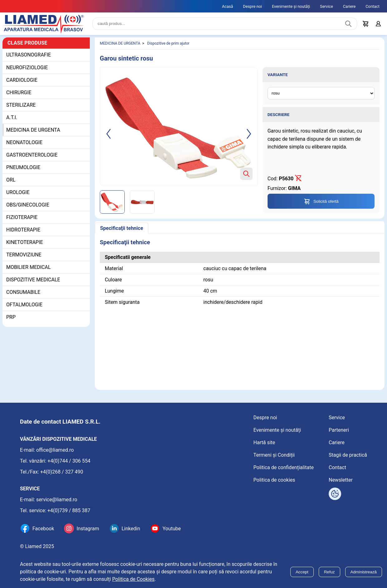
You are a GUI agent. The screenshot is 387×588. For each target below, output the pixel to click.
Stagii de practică (348, 455)
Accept (302, 572)
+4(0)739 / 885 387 (69, 510)
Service (327, 6)
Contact (372, 6)
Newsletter (341, 480)
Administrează (364, 572)
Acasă (228, 6)
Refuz (329, 572)
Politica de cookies (274, 480)
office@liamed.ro (55, 450)
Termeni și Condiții (274, 455)
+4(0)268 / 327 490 (62, 472)
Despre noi (252, 6)
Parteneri (339, 430)
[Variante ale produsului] (321, 93)
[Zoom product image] (246, 174)
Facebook (43, 529)
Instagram (88, 529)
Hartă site (264, 442)
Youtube (172, 529)
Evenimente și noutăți (291, 6)
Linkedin (131, 529)
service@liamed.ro (57, 500)
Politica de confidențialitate (284, 467)
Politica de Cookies (133, 579)
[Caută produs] (348, 24)
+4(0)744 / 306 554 (69, 461)
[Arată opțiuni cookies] (335, 494)
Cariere (349, 6)
